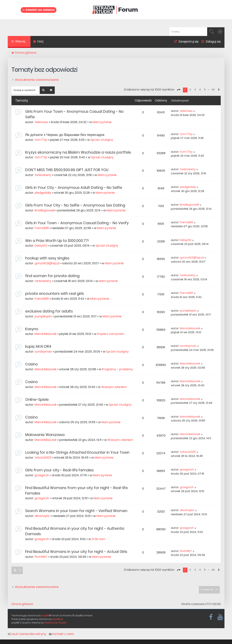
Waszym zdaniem (114, 387)
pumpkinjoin (43, 316)
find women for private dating (52, 276)
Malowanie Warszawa (45, 435)
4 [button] (200, 90)
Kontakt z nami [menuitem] (61, 634)
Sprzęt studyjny (102, 140)
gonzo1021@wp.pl (47, 263)
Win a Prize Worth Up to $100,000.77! (57, 241)
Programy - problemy (117, 369)
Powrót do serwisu (39, 10)
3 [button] (195, 90)
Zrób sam (98, 539)
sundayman (43, 352)
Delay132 (41, 246)
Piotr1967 (41, 557)
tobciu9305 (43, 458)
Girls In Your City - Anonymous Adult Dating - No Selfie (74, 188)
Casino (32, 364)
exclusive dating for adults (49, 311)
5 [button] (205, 90)
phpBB (45, 615)
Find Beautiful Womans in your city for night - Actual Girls (76, 552)
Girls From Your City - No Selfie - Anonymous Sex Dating (75, 205)
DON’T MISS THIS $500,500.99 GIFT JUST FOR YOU (67, 170)
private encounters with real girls (55, 294)
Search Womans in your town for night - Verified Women (76, 511)
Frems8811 (42, 228)
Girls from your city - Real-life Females (59, 470)
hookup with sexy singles (47, 258)
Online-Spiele (37, 400)
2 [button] (190, 90)
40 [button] (213, 90)
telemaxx (41, 122)
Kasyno (32, 329)
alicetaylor (42, 516)
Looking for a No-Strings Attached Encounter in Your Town (77, 452)
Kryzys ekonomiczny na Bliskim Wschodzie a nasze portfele (78, 152)
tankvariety (43, 175)
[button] (179, 90)
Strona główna (22, 604)
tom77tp (41, 140)
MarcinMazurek (46, 334)
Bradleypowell (45, 210)
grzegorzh (42, 475)
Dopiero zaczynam (111, 334)
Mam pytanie (102, 122)
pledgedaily (43, 193)
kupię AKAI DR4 (38, 346)
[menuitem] (38, 42)
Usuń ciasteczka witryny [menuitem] (27, 634)
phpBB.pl (58, 619)
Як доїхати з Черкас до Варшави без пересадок (65, 135)
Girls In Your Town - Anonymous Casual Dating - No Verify (77, 223)
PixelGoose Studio (55, 623)
